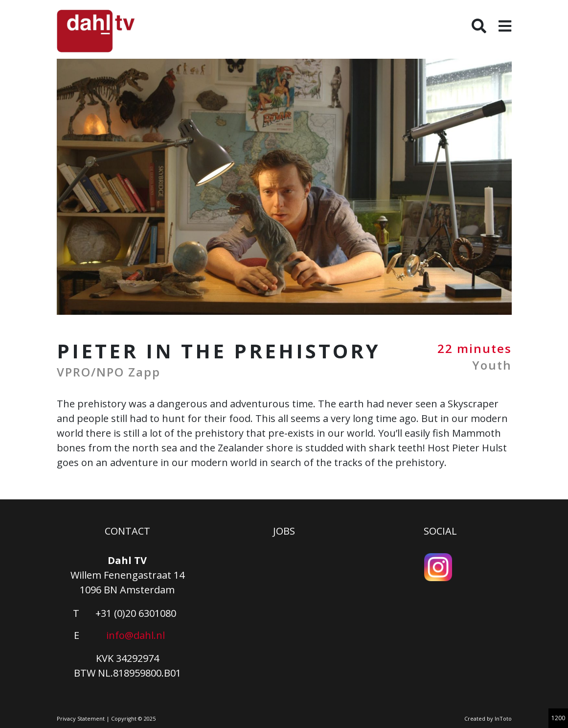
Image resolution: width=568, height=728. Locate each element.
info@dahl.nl (136, 635)
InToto (503, 718)
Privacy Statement (81, 718)
